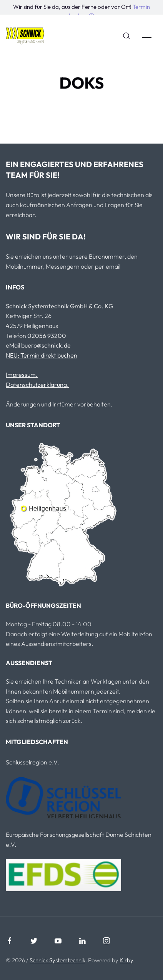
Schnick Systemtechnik (57, 960)
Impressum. (22, 375)
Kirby (126, 960)
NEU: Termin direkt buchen (42, 355)
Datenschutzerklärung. (37, 385)
